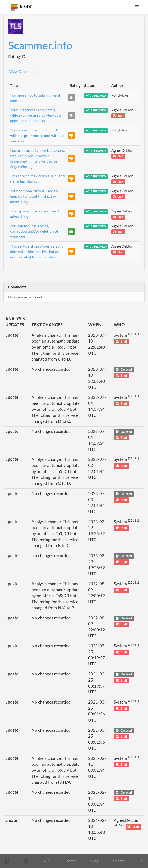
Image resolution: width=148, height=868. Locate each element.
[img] (6, 861)
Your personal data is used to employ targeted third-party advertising (34, 196)
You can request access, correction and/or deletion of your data (34, 231)
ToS (142, 861)
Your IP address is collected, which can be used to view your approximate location (36, 115)
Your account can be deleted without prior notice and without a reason (37, 135)
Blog (95, 861)
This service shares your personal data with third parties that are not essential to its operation (37, 251)
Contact (70, 861)
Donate (119, 861)
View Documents (23, 71)
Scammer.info (40, 45)
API (47, 861)
